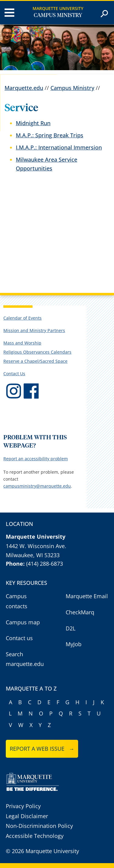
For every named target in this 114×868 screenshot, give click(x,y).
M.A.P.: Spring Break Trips (50, 135)
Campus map (23, 622)
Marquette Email (87, 596)
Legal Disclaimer (27, 816)
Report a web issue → (42, 749)
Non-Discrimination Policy (39, 826)
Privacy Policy (23, 806)
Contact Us (14, 374)
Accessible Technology (35, 836)
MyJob (74, 644)
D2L (71, 628)
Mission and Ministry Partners (34, 330)
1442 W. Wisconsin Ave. (36, 546)
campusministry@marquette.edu (37, 486)
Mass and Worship (22, 343)
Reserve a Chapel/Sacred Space (35, 361)
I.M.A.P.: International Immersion (59, 147)
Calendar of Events (22, 318)
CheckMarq (80, 612)
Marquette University (58, 8)
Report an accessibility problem (36, 459)
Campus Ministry (58, 15)
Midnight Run (33, 123)
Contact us (19, 638)
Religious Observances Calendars (37, 352)
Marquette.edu (24, 88)
